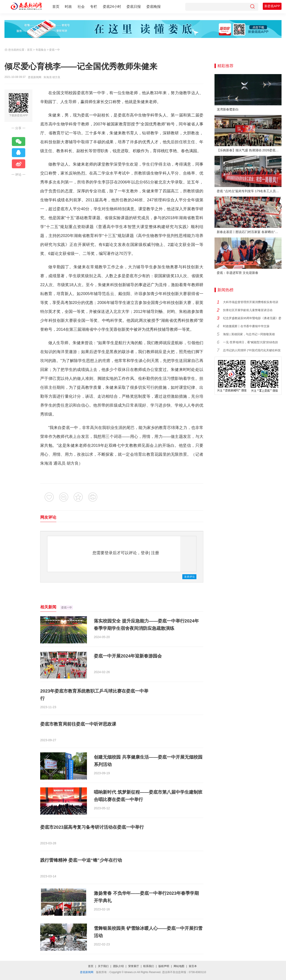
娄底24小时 (112, 7)
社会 (81, 7)
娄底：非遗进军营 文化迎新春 (238, 273)
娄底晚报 (154, 7)
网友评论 (48, 517)
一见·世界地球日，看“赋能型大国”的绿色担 (250, 342)
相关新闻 (48, 607)
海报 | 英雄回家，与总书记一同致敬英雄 (249, 334)
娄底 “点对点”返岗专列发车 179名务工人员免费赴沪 (249, 191)
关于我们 (103, 966)
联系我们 (149, 966)
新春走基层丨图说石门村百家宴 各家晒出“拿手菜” (249, 232)
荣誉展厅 (134, 966)
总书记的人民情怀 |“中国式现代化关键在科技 (252, 350)
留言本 (193, 966)
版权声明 (164, 966)
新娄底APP (272, 6)
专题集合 (41, 50)
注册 (155, 553)
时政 (68, 7)
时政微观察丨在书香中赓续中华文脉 (246, 326)
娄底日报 (134, 7)
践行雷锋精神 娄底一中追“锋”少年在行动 (81, 860)
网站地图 (179, 966)
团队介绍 (118, 966)
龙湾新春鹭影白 (228, 109)
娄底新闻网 (35, 77)
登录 (145, 553)
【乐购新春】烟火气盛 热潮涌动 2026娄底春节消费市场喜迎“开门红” (249, 150)
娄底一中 (55, 50)
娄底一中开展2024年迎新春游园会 (128, 656)
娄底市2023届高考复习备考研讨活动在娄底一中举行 (92, 827)
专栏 (94, 7)
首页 (56, 7)
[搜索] (252, 7)
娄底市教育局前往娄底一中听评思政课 (78, 724)
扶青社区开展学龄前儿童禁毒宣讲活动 (248, 310)
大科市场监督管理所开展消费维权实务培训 (251, 302)
